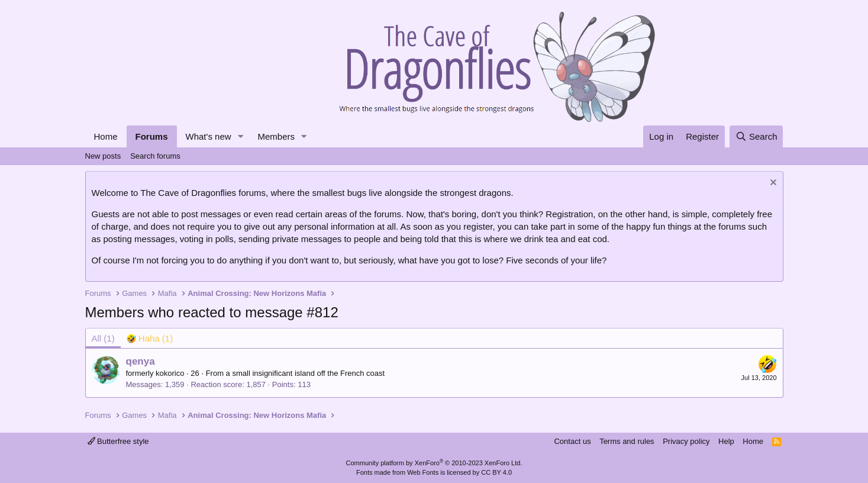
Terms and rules (627, 441)
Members (276, 136)
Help (726, 441)
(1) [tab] (103, 338)
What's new (209, 136)
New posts (103, 156)
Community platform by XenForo (434, 463)
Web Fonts (423, 472)
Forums (152, 136)
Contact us (572, 441)
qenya (141, 361)
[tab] (150, 338)
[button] (240, 136)
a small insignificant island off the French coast (306, 373)
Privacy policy (686, 441)
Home (106, 136)
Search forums (155, 156)
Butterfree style (118, 441)
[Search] (756, 136)
